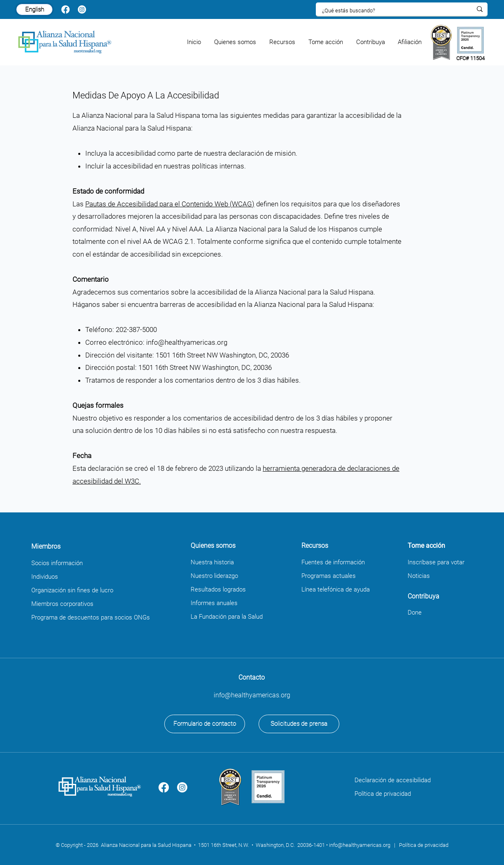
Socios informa (51, 563)
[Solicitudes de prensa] (299, 724)
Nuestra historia (212, 562)
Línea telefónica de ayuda (336, 589)
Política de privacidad (383, 794)
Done (415, 613)
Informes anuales (214, 603)
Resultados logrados (218, 589)
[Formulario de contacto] (205, 724)
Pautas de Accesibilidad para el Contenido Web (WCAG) (170, 204)
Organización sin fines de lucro (72, 590)
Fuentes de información (333, 562)
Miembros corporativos (62, 604)
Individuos (45, 577)
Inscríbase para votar (436, 562)
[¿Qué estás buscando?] (391, 11)
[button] (236, 42)
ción (77, 563)
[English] (34, 9)
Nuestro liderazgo (214, 576)
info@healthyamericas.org (187, 342)
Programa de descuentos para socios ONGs (91, 617)
